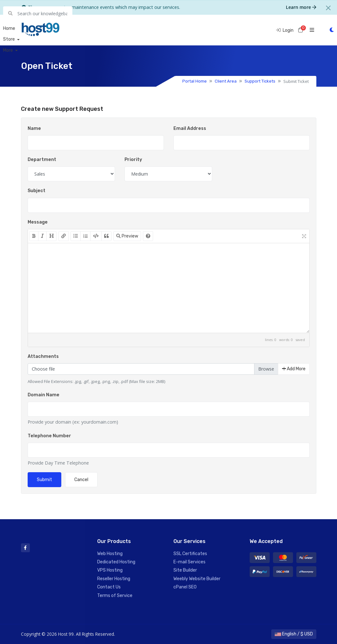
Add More (294, 369)
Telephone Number (49, 436)
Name (34, 128)
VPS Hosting (110, 570)
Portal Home (195, 81)
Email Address (190, 128)
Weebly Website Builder (197, 579)
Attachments (43, 356)
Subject (37, 191)
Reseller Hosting (114, 579)
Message (38, 222)
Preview (127, 236)
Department (42, 160)
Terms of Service (115, 596)
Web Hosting (110, 554)
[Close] (328, 8)
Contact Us (109, 587)
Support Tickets (260, 81)
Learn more (301, 7)
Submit (44, 480)
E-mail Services (189, 562)
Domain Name (44, 395)
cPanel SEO (185, 587)
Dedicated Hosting (116, 562)
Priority (133, 160)
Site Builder (185, 570)
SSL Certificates (190, 554)
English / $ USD (294, 634)
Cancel (81, 480)
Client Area (226, 81)
